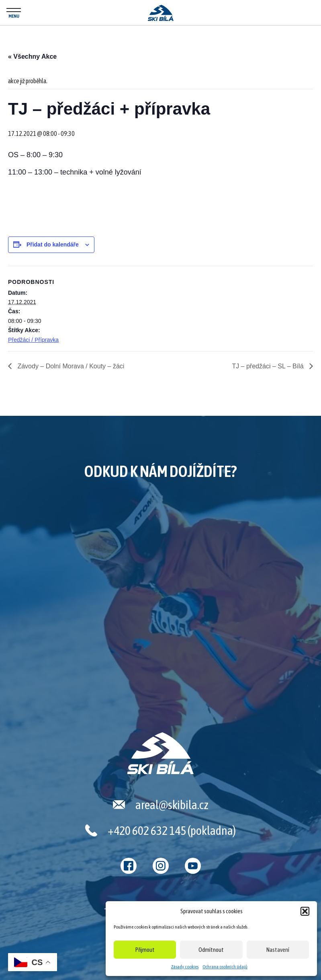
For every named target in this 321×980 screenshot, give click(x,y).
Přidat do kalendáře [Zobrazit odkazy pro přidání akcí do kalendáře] (53, 244)
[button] (305, 911)
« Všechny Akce (32, 56)
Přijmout (145, 950)
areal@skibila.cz (172, 805)
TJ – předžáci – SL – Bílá (269, 366)
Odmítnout (211, 950)
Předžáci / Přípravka (33, 340)
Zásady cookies (185, 967)
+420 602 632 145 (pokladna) (172, 830)
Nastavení (278, 950)
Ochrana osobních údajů (225, 967)
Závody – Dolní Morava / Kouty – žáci (70, 366)
